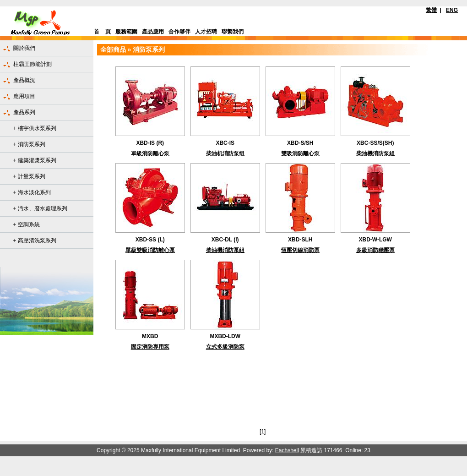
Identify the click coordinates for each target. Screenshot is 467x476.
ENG (452, 10)
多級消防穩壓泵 (375, 250)
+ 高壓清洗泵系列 (35, 241)
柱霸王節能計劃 (33, 64)
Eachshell (287, 450)
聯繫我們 (233, 32)
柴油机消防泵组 (225, 153)
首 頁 (102, 32)
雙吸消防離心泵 (300, 153)
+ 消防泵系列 (29, 144)
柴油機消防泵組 (375, 153)
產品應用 (153, 32)
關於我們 (24, 48)
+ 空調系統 (27, 224)
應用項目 (24, 96)
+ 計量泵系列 (29, 176)
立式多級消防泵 (225, 347)
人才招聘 (206, 32)
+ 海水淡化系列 (32, 192)
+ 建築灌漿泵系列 (35, 160)
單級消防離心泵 (150, 153)
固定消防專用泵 (150, 347)
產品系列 (24, 112)
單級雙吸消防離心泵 (150, 250)
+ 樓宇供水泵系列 (35, 128)
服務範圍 (126, 32)
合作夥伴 (179, 32)
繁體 (431, 10)
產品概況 (24, 80)
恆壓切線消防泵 (300, 250)
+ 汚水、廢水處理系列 (40, 208)
